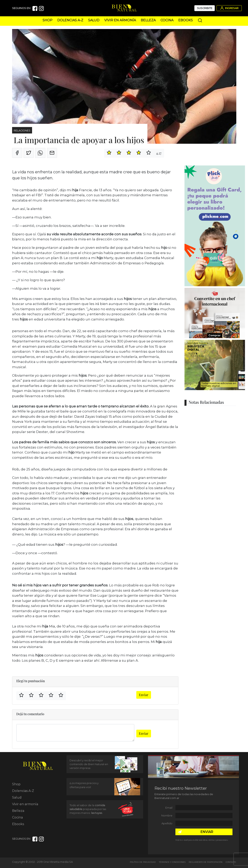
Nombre (167, 816)
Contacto (231, 862)
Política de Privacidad (143, 862)
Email (169, 808)
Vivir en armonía (120, 20)
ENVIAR (207, 832)
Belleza (148, 20)
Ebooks (185, 20)
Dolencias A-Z (70, 20)
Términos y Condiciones (172, 862)
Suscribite (205, 8)
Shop (47, 20)
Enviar (144, 695)
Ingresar (229, 8)
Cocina (167, 20)
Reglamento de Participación (206, 862)
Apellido (167, 823)
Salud (94, 20)
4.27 (159, 153)
